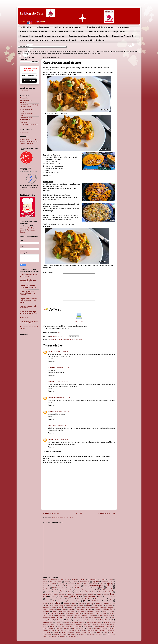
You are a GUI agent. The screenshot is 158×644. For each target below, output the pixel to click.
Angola (45, 582)
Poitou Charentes (95, 617)
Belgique (109, 584)
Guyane (45, 601)
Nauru (98, 611)
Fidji (59, 597)
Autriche (53, 584)
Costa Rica (86, 592)
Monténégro (72, 611)
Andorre (111, 580)
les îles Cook (57, 634)
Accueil (79, 513)
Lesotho (74, 605)
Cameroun (46, 590)
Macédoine (85, 607)
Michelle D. (52, 397)
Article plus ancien (107, 513)
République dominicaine (94, 622)
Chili (98, 590)
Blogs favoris (119, 32)
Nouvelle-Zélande (89, 613)
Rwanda (67, 622)
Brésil (69, 588)
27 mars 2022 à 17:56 (63, 397)
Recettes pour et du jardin (65, 40)
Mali (59, 609)
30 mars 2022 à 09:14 (59, 425)
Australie (46, 584)
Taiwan (111, 628)
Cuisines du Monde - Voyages (67, 27)
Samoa (103, 624)
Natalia (51, 351)
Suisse (51, 628)
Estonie (99, 594)
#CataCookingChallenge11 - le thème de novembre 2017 (29, 313)
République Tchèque (78, 622)
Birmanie (68, 586)
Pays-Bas (69, 617)
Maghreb (103, 607)
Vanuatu (77, 632)
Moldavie (46, 611)
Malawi (45, 609)
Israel (52, 603)
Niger (111, 611)
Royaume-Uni (48, 622)
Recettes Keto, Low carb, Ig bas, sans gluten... (42, 36)
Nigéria (45, 613)
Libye (102, 605)
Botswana (110, 586)
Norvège (79, 613)
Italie (58, 603)
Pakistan (69, 615)
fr (63, 339)
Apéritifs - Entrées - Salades (33, 32)
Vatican (84, 632)
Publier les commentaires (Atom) (63, 518)
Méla (50, 425)
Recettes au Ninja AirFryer (125, 36)
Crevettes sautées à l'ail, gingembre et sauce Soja (28, 287)
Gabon (100, 597)
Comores (56, 592)
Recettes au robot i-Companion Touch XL (88, 36)
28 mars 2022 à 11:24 (62, 411)
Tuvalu (56, 632)
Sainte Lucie (87, 624)
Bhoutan (60, 586)
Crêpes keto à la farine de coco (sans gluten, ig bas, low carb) (28, 300)
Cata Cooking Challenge (93, 40)
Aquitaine (74, 582)
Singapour (79, 626)
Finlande (66, 597)
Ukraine (63, 632)
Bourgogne (46, 588)
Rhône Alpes (91, 620)
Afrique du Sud (65, 580)
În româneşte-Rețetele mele (29, 125)
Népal (99, 613)
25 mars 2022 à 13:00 (61, 351)
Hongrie (78, 601)
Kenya (98, 603)
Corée (76, 592)
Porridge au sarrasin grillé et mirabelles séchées (29, 322)
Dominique (62, 594)
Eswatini (106, 594)
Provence (60, 620)
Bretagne (55, 588)
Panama (92, 615)
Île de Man (91, 634)
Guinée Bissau (88, 599)
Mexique (88, 609)
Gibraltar (48, 599)
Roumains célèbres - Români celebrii (27, 119)
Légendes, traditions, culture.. (100, 27)
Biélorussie (77, 586)
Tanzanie (46, 630)
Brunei (64, 588)
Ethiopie (53, 597)
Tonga (83, 630)
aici (59, 333)
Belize (45, 586)
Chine (104, 590)
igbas (66, 339)
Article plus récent (51, 513)
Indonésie (94, 601)
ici (70, 328)
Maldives (52, 609)
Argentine (96, 582)
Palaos (77, 615)
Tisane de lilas (25, 317)
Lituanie (54, 607)
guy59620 (51, 367)
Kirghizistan (105, 603)
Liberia (95, 605)
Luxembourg (71, 607)
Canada (54, 590)
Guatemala (71, 599)
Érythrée (74, 634)
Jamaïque (67, 603)
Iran (105, 601)
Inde (86, 601)
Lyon (78, 607)
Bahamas (79, 584)
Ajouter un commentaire (52, 452)
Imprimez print (79, 321)
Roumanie (103, 620)
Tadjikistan (97, 628)
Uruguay (70, 632)
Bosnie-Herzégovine (97, 586)
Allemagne (92, 579)
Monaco (55, 611)
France (75, 596)
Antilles (67, 582)
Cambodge (109, 588)
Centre (77, 590)
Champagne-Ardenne (88, 590)
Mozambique (82, 611)
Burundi (95, 588)
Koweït (47, 605)
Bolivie (85, 586)
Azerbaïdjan (71, 584)
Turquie (48, 632)
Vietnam (99, 632)
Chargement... (25, 91)
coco (51, 339)
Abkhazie (46, 580)
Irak (100, 601)
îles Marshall (72, 636)
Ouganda (51, 615)
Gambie (107, 597)
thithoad (51, 411)
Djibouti (55, 594)
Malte (64, 609)
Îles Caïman (100, 634)
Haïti (64, 601)
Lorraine (62, 607)
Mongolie (63, 611)
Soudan (109, 626)
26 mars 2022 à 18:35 (62, 367)
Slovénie (95, 626)
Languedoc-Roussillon (58, 605)
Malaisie (110, 607)
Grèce (62, 599)
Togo (78, 630)
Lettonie (81, 605)
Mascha (51, 439)
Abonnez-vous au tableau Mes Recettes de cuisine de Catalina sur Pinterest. (29, 141)
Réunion (106, 622)
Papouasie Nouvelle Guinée (105, 615)
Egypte (69, 594)
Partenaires (124, 27)
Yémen (106, 632)
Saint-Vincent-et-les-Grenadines (73, 624)
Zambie (113, 632)
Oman (105, 613)
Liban (88, 605)
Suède (67, 628)
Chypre (113, 590)
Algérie (82, 580)
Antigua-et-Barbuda (56, 582)
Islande (45, 603)
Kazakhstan (90, 603)
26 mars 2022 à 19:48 (62, 381)
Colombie (48, 592)
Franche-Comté (90, 597)
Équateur (66, 634)
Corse (70, 592)
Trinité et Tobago (92, 630)
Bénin (102, 588)
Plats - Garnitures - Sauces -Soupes (68, 32)
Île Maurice (82, 634)
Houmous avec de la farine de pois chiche (29, 307)
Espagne (90, 594)
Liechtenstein (109, 605)
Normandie (70, 613)
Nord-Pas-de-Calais (56, 613)
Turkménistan (111, 630)
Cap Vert (61, 590)
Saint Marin (60, 624)
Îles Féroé (108, 634)
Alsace (103, 580)
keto (70, 339)
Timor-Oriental (71, 630)
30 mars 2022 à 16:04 (61, 439)
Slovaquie (87, 626)
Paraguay (46, 617)
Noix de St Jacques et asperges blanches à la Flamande (28, 293)
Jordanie (82, 603)
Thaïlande (60, 630)
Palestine (84, 615)
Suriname (59, 628)
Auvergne (62, 584)
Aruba (111, 582)
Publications (27, 27)
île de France (54, 636)
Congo (63, 592)
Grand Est (55, 599)
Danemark (47, 594)
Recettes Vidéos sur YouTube (34, 40)
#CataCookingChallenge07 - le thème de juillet (29, 275)
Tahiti (104, 628)
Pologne (106, 617)
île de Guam (63, 636)
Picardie (85, 617)
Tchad (53, 630)
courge (56, 339)
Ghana (113, 597)
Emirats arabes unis (79, 594)
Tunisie (102, 630)
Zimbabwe (48, 634)
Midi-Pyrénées (108, 609)
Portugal (51, 620)
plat (73, 339)
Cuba (101, 592)
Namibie (91, 611)
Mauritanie (80, 609)
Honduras (70, 601)
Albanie (74, 580)
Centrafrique (69, 590)
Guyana (111, 599)
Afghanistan (54, 580)
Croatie (94, 592)
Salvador (95, 624)
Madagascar (95, 607)
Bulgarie (76, 588)
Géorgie (52, 601)
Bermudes (52, 586)
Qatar (75, 620)
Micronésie (98, 609)
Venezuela (91, 632)
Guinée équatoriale (101, 599)
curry (60, 339)
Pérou (69, 620)
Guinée (79, 599)
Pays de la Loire (57, 617)
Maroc (71, 609)
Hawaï (59, 601)
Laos (67, 605)
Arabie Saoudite (85, 582)
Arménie (104, 582)
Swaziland (75, 628)
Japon (73, 603)
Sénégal (89, 628)
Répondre (51, 361)
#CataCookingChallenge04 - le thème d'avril (29, 281)
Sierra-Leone (69, 626)
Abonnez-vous (29, 81)
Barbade (102, 584)
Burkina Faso (87, 588)
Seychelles (61, 626)
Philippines (77, 617)
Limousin (46, 607)
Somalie (102, 626)
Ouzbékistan (60, 615)
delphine (51, 381)
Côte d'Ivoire (109, 592)
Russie (58, 622)
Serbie (52, 626)
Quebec (82, 620)
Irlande (111, 601)
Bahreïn (86, 584)
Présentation (43, 27)
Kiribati (113, 603)
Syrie (82, 628)
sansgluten (79, 339)
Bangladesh (94, 584)
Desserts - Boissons (99, 32)
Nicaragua (105, 611)
